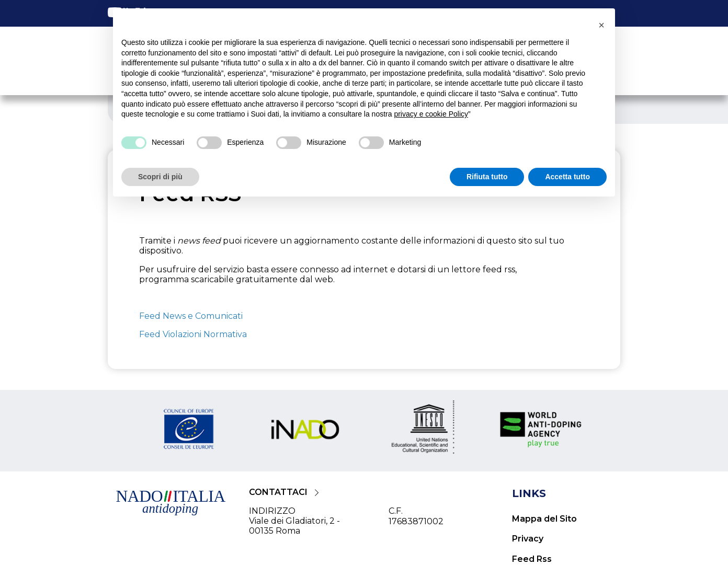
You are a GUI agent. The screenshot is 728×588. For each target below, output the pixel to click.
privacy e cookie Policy (431, 114)
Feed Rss (532, 559)
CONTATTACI (278, 492)
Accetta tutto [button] (567, 177)
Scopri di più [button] (160, 177)
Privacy (528, 539)
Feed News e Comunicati (191, 316)
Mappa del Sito (544, 519)
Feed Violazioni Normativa (193, 334)
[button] (601, 25)
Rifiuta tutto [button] (487, 177)
